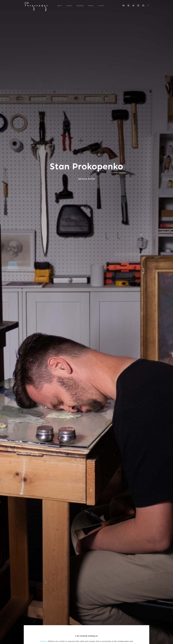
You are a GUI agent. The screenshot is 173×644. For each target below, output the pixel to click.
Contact (101, 6)
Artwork (69, 6)
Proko (43, 641)
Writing (91, 6)
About (60, 6)
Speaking (80, 6)
